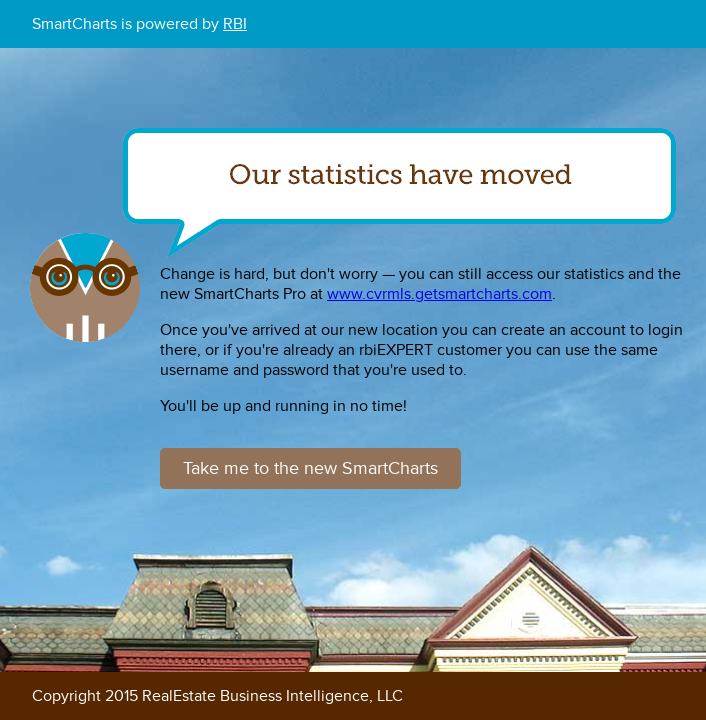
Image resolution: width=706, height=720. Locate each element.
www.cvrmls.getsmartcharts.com (439, 294)
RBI (235, 24)
